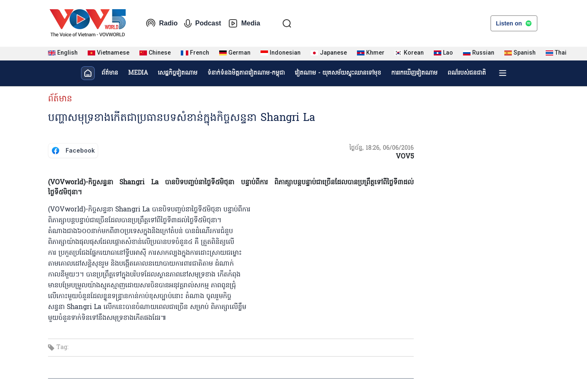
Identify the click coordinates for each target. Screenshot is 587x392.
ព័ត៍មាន (60, 99)
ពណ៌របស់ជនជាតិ (467, 73)
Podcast (202, 23)
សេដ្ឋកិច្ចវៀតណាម (178, 73)
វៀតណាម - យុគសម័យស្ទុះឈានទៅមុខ (338, 73)
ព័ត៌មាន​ (110, 73)
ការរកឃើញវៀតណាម (414, 73)
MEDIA (138, 73)
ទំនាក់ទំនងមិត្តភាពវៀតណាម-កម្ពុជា (246, 73)
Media (244, 23)
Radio (162, 23)
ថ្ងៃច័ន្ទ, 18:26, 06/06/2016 (382, 148)
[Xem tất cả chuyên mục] (503, 73)
